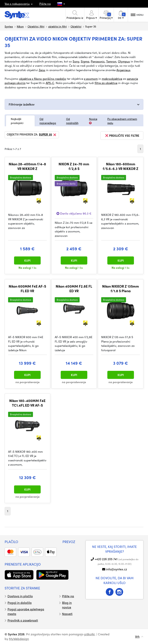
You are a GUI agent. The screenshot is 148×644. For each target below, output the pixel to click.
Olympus (124, 61)
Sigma (85, 61)
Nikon (20, 26)
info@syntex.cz (116, 569)
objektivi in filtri (57, 26)
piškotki (90, 634)
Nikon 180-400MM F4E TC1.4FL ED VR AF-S (27, 403)
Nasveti (67, 614)
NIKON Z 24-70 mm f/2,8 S (74, 166)
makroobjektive (112, 79)
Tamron (111, 61)
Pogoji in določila (20, 603)
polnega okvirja (15, 83)
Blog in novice (67, 605)
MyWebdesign (19, 639)
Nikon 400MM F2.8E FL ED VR (74, 288)
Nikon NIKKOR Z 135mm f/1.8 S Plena (121, 288)
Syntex (9, 26)
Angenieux (123, 70)
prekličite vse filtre (122, 136)
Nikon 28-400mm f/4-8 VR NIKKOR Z (27, 166)
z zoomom (91, 79)
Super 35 (48, 135)
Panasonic (98, 61)
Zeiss (42, 70)
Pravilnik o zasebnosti (23, 620)
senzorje (132, 79)
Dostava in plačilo (20, 596)
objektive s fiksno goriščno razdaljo (43, 79)
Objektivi (76, 26)
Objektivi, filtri (36, 26)
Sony (76, 61)
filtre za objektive (106, 83)
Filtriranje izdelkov (22, 104)
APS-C (50, 83)
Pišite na (45, 4)
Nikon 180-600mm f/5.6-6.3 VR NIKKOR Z (121, 166)
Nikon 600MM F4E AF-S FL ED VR (27, 288)
